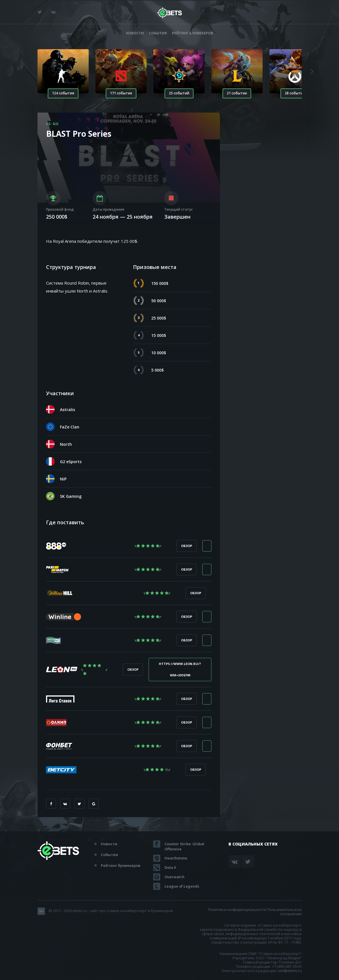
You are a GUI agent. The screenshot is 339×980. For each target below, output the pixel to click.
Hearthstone (176, 858)
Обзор (187, 546)
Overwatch (174, 877)
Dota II (170, 867)
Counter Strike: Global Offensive (184, 844)
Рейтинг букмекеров (193, 33)
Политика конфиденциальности (237, 909)
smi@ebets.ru (290, 971)
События (158, 33)
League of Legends (182, 886)
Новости (135, 33)
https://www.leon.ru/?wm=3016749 (180, 669)
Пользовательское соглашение (284, 912)
